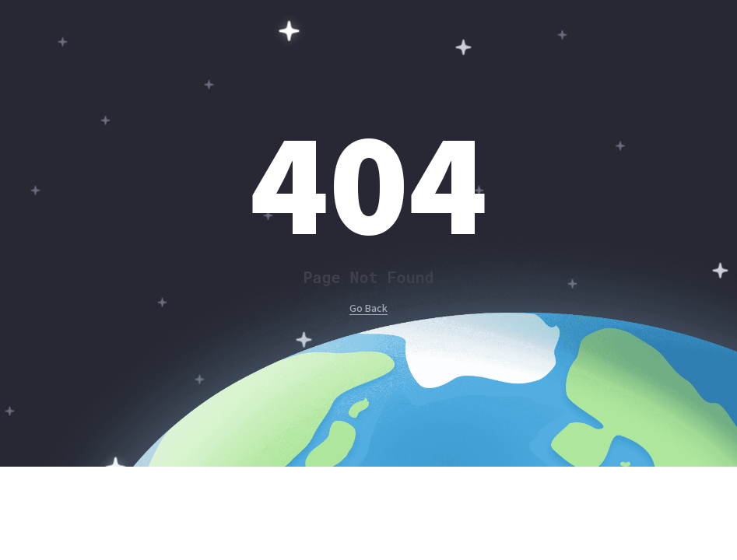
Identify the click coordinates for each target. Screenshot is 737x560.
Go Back (368, 309)
